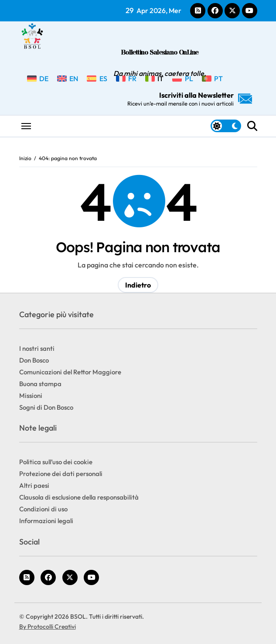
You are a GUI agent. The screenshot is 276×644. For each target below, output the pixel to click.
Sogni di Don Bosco (46, 407)
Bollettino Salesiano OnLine (160, 53)
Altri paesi (34, 485)
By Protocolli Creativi (48, 627)
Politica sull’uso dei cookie (56, 462)
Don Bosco (34, 360)
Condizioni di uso (43, 509)
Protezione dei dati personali (61, 474)
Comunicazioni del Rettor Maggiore (70, 372)
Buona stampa (40, 384)
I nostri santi (37, 348)
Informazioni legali (46, 521)
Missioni (31, 396)
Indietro (138, 285)
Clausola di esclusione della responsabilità (79, 497)
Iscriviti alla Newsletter (190, 99)
